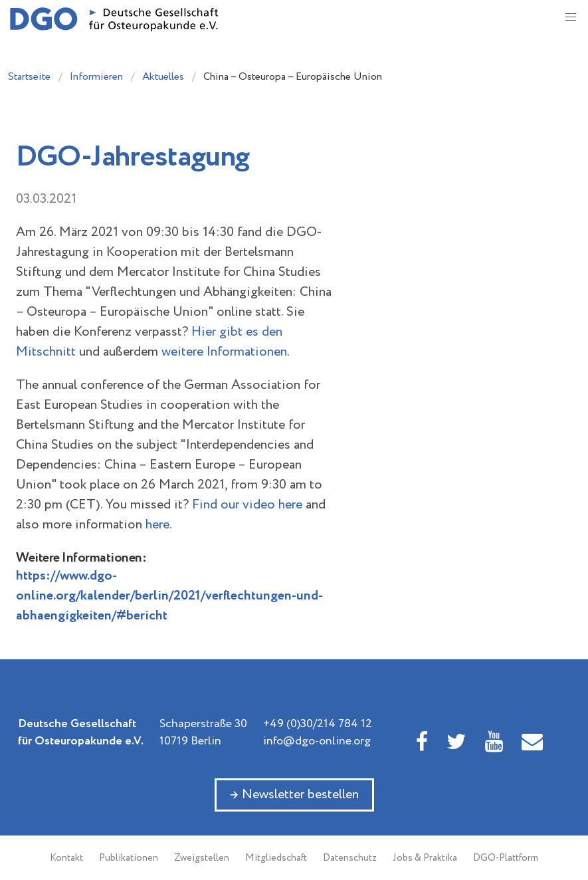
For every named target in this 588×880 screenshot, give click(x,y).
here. (159, 525)
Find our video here (247, 505)
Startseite (29, 77)
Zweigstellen (202, 858)
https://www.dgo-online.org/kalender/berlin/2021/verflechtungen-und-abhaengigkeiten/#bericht (169, 596)
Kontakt (66, 858)
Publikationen (129, 858)
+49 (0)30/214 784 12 (318, 724)
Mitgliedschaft (276, 858)
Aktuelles (163, 77)
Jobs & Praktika (425, 858)
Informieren (96, 77)
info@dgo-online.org (317, 741)
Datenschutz (350, 858)
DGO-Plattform (506, 858)
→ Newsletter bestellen (294, 795)
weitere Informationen (224, 352)
